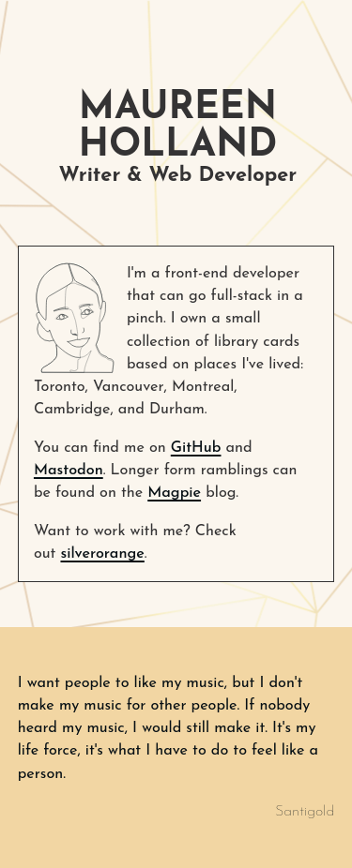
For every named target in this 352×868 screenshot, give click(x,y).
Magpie (174, 493)
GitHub (196, 448)
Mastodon (69, 471)
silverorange (102, 554)
